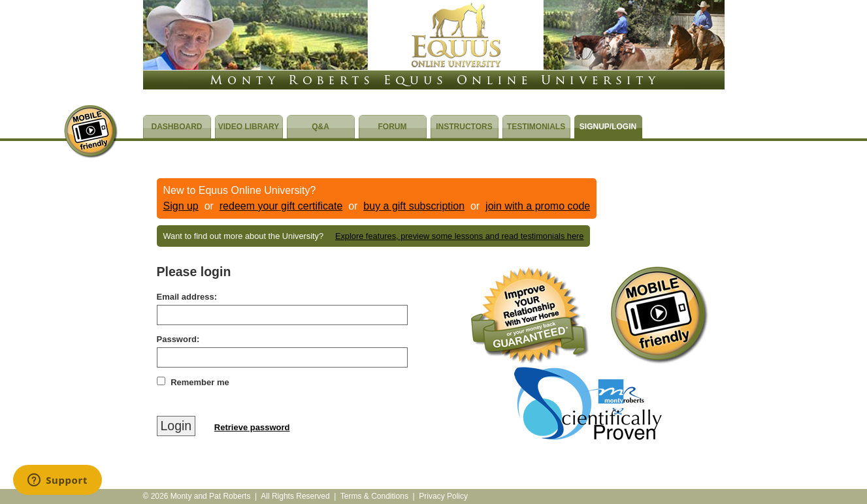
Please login (194, 272)
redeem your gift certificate (281, 206)
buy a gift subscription (414, 206)
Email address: (187, 297)
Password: (178, 339)
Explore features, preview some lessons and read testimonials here (460, 236)
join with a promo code (538, 206)
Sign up (181, 206)
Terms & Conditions (374, 496)
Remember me (200, 382)
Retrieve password (252, 427)
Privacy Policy (443, 496)
